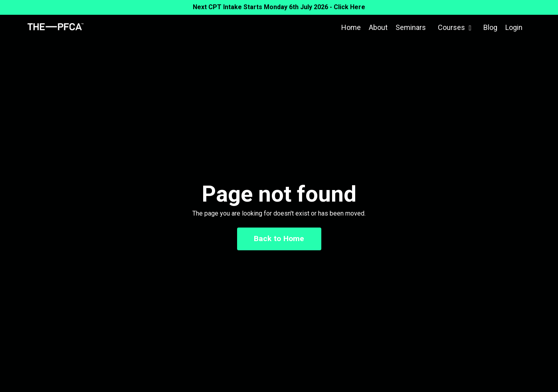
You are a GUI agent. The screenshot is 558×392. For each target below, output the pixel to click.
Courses (455, 27)
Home (351, 27)
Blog (490, 27)
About (378, 27)
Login (514, 27)
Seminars (411, 27)
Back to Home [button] (279, 239)
